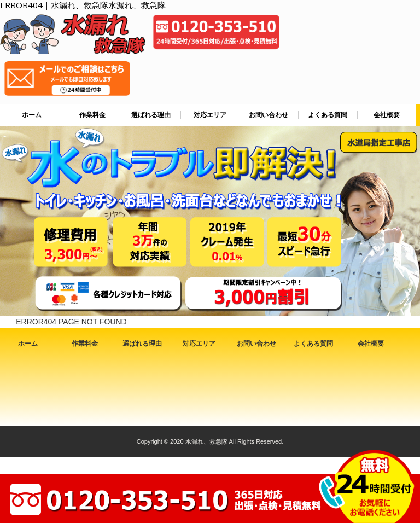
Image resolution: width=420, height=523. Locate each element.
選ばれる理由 (151, 115)
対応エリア (210, 115)
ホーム (32, 115)
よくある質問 (328, 115)
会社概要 (387, 115)
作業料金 (92, 115)
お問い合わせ (269, 115)
